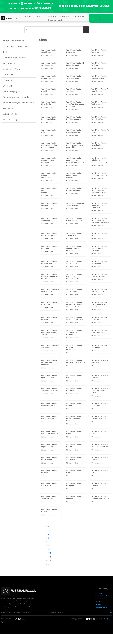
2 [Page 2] (48, 534)
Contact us (78, 16)
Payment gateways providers (17, 97)
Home (28, 16)
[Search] (86, 30)
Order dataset (55, 20)
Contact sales (101, 599)
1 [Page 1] (48, 530)
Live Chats (8, 86)
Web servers (9, 108)
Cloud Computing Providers (16, 46)
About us (64, 16)
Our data (40, 16)
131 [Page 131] (49, 545)
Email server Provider (13, 69)
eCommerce (9, 63)
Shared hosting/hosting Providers (19, 103)
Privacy (98, 605)
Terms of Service (101, 608)
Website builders (11, 114)
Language (8, 80)
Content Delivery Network (15, 58)
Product (52, 16)
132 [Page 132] (49, 549)
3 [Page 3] (48, 538)
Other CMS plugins (12, 92)
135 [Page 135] (49, 561)
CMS (5, 52)
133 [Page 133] (49, 553)
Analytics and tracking (14, 41)
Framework (8, 75)
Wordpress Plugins (12, 120)
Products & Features (103, 596)
